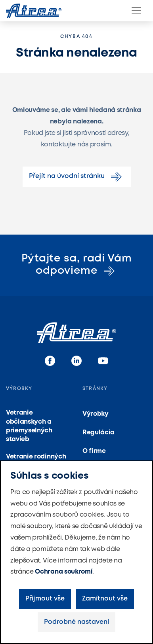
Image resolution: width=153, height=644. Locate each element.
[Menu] (136, 11)
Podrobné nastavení (76, 622)
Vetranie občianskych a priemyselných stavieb (29, 426)
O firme (94, 451)
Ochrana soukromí (64, 572)
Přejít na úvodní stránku (77, 177)
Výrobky (96, 414)
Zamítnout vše (105, 599)
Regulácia (98, 433)
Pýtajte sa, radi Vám (77, 265)
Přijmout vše (45, 599)
